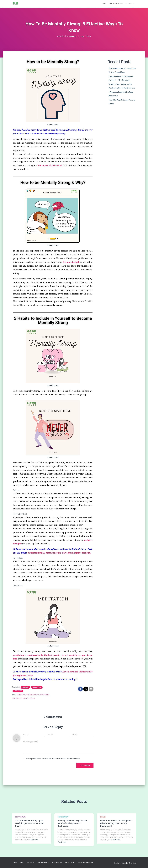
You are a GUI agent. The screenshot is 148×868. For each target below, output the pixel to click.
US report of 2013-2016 (50, 165)
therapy (32, 698)
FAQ (22, 863)
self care (26, 698)
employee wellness (32, 695)
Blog (15, 863)
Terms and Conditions (85, 863)
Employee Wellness (116, 4)
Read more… (34, 840)
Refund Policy (57, 863)
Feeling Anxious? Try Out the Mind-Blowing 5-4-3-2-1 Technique (72, 823)
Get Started (130, 4)
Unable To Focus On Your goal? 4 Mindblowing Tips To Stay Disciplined (116, 823)
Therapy (103, 817)
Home (104, 4)
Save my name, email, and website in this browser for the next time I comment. (53, 759)
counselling (21, 695)
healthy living (37, 687)
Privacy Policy (43, 863)
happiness (25, 687)
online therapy (45, 695)
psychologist (17, 698)
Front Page (30, 863)
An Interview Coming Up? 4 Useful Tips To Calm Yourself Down (30, 823)
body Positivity (21, 817)
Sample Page (70, 863)
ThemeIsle (132, 863)
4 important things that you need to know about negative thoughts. (59, 553)
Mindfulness (18, 691)
